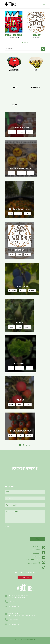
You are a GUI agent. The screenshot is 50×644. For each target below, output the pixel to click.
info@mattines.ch (13, 606)
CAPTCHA (7, 526)
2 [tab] (25, 43)
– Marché (36, 556)
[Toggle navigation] (44, 4)
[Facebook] (44, 552)
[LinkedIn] (44, 557)
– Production (35, 553)
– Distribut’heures (33, 560)
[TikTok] (44, 567)
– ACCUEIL (36, 546)
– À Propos (36, 550)
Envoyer (38, 539)
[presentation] (17, 531)
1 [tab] (23, 43)
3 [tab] (27, 43)
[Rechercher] (25, 49)
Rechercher (43, 49)
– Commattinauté (33, 563)
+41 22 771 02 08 (13, 601)
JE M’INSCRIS (25, 577)
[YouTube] (44, 562)
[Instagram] (44, 548)
